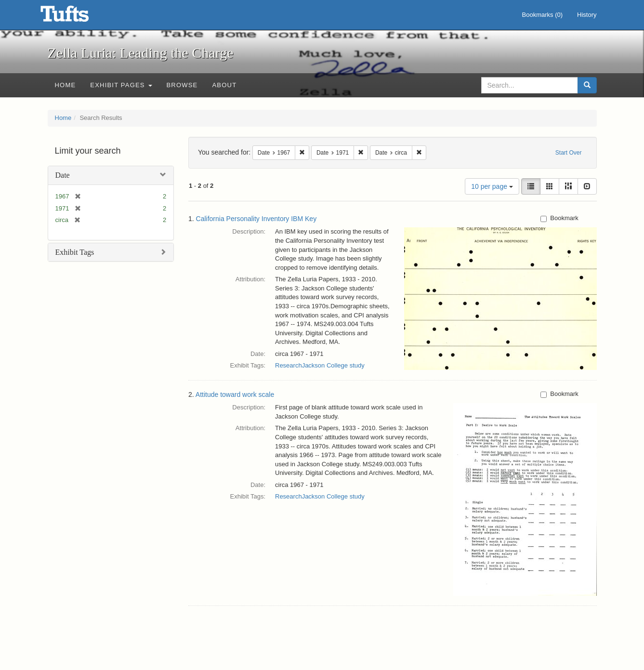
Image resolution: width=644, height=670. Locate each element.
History (587, 15)
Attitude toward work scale (235, 394)
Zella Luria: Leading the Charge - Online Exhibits (77, 17)
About (224, 85)
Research (289, 365)
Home (66, 85)
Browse (182, 85)
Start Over (569, 153)
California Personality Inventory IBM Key (256, 219)
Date (63, 175)
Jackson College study (333, 365)
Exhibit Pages (121, 85)
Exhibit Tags (75, 252)
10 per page (492, 186)
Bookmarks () (543, 15)
